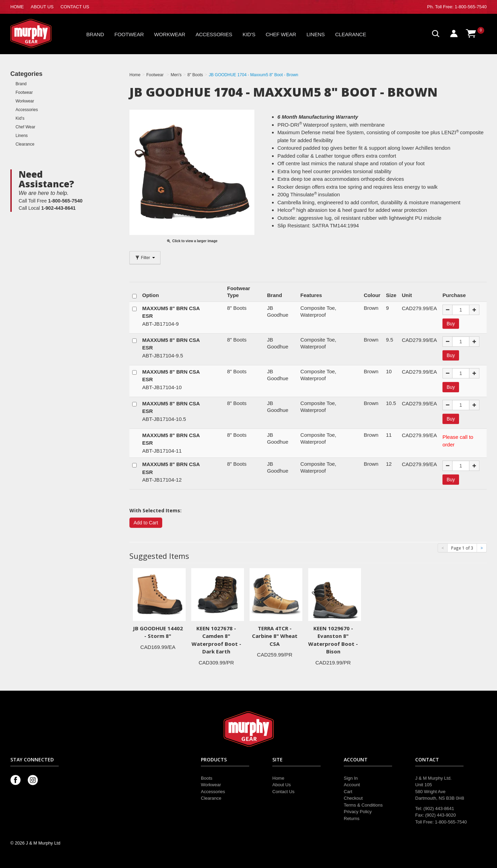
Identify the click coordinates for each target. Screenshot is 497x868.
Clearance (351, 34)
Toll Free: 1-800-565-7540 (461, 7)
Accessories (214, 34)
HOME (17, 7)
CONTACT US (75, 7)
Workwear (170, 34)
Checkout (353, 798)
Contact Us (283, 792)
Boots (207, 778)
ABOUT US (42, 7)
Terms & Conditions (363, 805)
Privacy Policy (358, 812)
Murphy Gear (40, 33)
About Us (281, 785)
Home (278, 778)
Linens (316, 34)
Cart (348, 792)
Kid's (249, 34)
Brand (95, 34)
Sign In (351, 778)
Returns (352, 818)
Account (352, 785)
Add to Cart (146, 523)
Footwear (129, 34)
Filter (145, 258)
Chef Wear (281, 34)
